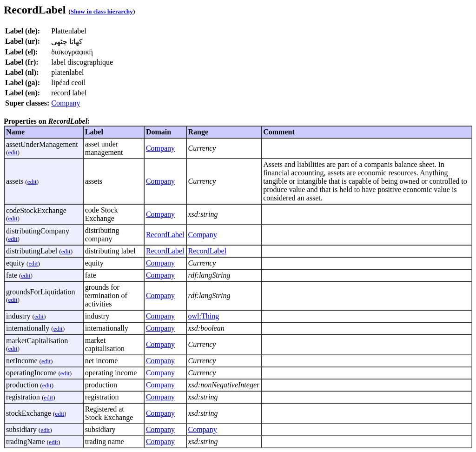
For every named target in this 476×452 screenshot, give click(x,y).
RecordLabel (165, 235)
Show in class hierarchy (102, 11)
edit (13, 152)
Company (66, 103)
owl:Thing (204, 316)
